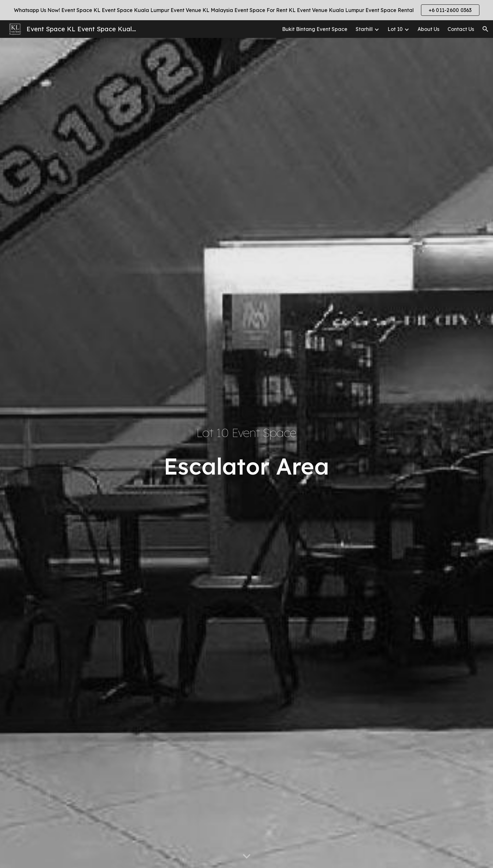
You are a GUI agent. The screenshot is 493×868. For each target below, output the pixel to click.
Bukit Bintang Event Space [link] (315, 29)
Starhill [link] (364, 29)
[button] (485, 29)
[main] (247, 433)
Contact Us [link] (461, 29)
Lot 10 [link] (395, 29)
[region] (246, 10)
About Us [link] (428, 29)
